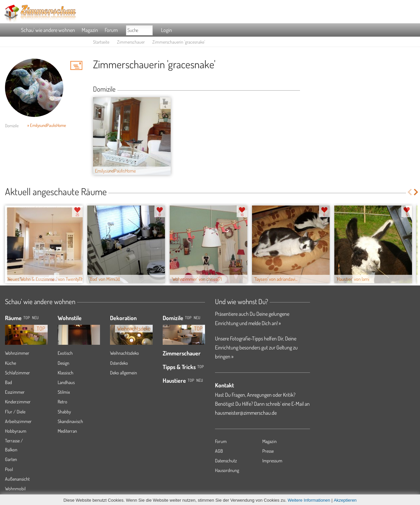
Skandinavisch (70, 421)
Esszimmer (15, 392)
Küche (10, 363)
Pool (9, 469)
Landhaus (66, 382)
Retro (62, 402)
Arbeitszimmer (18, 421)
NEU (35, 318)
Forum (111, 30)
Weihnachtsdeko (124, 353)
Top (188, 318)
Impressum (272, 461)
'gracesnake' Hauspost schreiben (76, 65)
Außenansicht (17, 479)
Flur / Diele (15, 412)
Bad (8, 382)
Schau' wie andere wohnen (48, 30)
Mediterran (67, 431)
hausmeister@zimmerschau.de (246, 413)
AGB (219, 451)
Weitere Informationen (309, 500)
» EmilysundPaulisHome (47, 125)
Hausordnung (227, 470)
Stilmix (64, 392)
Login (166, 30)
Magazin (90, 30)
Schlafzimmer (17, 373)
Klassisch (65, 373)
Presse (268, 451)
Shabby (64, 412)
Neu (197, 318)
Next (416, 192)
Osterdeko (119, 363)
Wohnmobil (15, 489)
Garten (11, 459)
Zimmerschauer (131, 42)
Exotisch (65, 353)
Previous (409, 192)
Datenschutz (226, 461)
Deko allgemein (123, 373)
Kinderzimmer (18, 402)
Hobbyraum (16, 431)
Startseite (101, 42)
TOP (26, 318)
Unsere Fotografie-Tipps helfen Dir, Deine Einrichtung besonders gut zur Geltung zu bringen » (256, 347)
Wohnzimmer (17, 353)
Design (63, 363)
